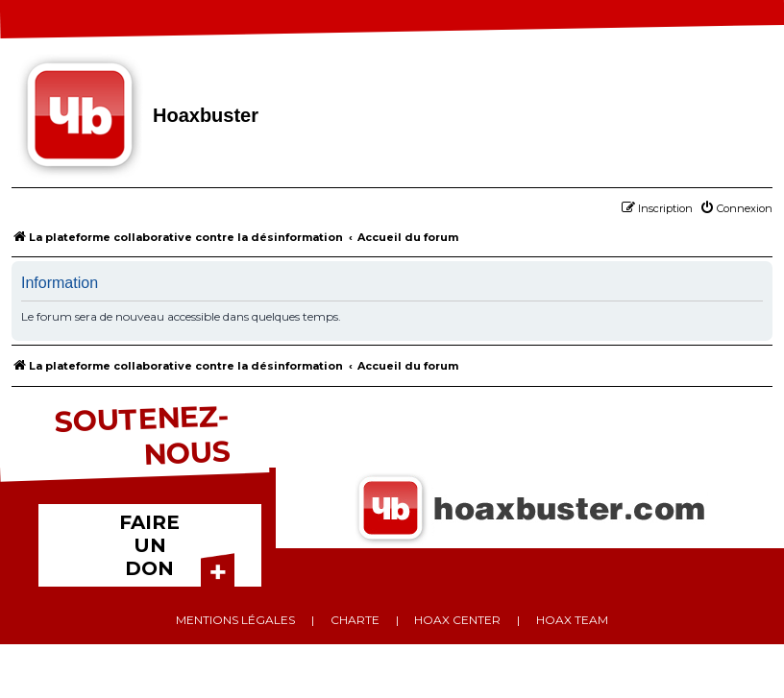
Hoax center (457, 620)
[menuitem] (736, 208)
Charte (355, 620)
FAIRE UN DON (149, 545)
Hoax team (572, 620)
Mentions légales (235, 620)
